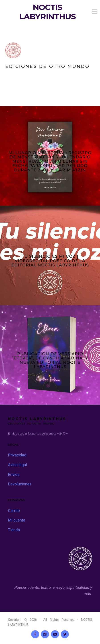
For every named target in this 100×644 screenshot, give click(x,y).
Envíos (14, 475)
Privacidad (17, 455)
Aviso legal (17, 465)
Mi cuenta (17, 520)
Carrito (14, 511)
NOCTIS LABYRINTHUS (47, 12)
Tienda (14, 530)
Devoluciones (20, 484)
